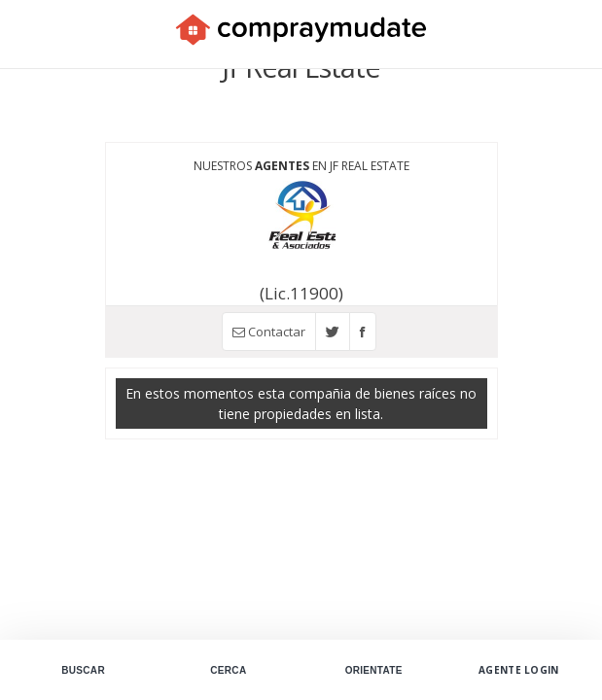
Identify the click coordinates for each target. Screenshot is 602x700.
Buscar (83, 670)
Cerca (228, 670)
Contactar (269, 332)
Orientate (374, 670)
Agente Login (519, 670)
